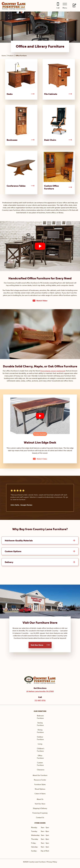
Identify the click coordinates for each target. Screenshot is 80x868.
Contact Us (40, 818)
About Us (40, 799)
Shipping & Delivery (40, 808)
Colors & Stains (40, 794)
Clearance (41, 770)
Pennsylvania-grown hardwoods (53, 371)
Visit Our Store (37, 645)
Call (58, 8)
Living (40, 744)
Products (11, 56)
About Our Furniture (40, 775)
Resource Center (40, 780)
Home (4, 56)
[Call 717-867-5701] (58, 6)
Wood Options (40, 789)
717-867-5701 (40, 700)
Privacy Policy (52, 862)
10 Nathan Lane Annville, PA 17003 (40, 691)
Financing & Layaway (40, 813)
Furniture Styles (40, 784)
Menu (65, 8)
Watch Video (42, 301)
